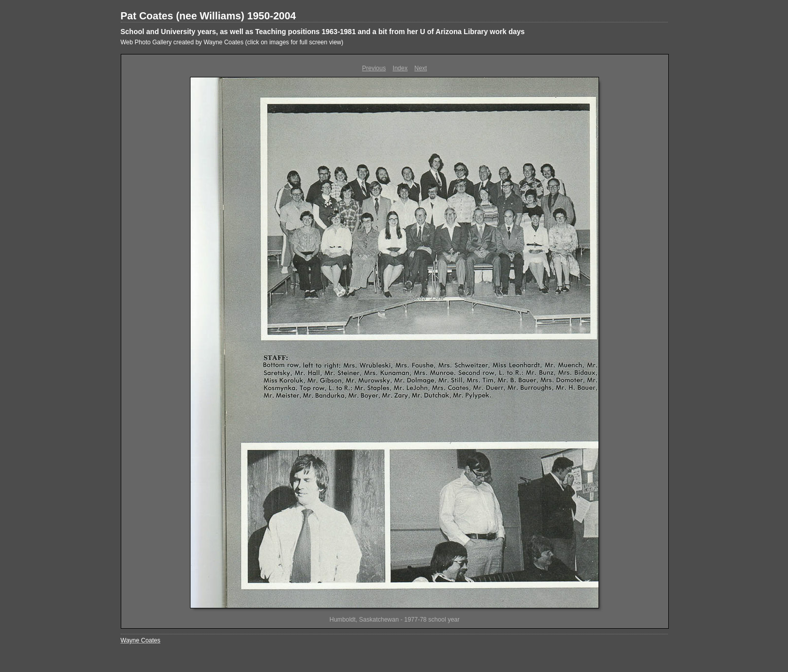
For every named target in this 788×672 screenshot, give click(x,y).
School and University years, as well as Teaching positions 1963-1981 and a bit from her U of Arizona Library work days (323, 32)
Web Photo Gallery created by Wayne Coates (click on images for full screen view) (232, 42)
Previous (374, 68)
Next (421, 68)
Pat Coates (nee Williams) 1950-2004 (208, 16)
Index (400, 68)
